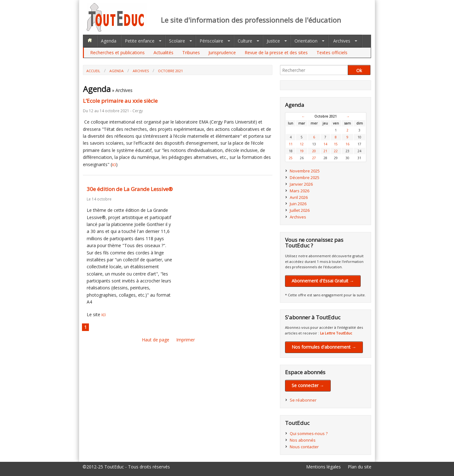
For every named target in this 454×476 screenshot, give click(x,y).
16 (347, 144)
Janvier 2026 (301, 184)
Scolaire (177, 41)
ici (114, 164)
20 (314, 151)
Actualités (163, 52)
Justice (273, 41)
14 (325, 144)
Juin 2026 (298, 204)
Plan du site (360, 467)
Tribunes (191, 52)
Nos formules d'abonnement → (324, 347)
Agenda (109, 41)
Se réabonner (303, 400)
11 (291, 144)
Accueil (93, 71)
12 (302, 144)
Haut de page (156, 340)
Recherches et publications (117, 52)
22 (336, 151)
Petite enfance (140, 41)
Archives (342, 41)
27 (314, 158)
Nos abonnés (303, 440)
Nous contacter (304, 447)
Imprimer (186, 340)
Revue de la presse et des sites (276, 52)
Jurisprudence (222, 52)
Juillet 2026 (300, 210)
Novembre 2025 (305, 171)
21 (325, 151)
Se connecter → (308, 385)
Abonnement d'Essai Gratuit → (323, 281)
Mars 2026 (300, 191)
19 (302, 151)
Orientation (306, 41)
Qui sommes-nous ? (309, 433)
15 (336, 144)
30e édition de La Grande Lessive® (130, 189)
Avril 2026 (299, 197)
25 (291, 158)
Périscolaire (211, 41)
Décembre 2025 (305, 177)
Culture (245, 41)
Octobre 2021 (170, 71)
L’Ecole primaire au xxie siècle (120, 101)
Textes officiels (332, 52)
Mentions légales (323, 467)
